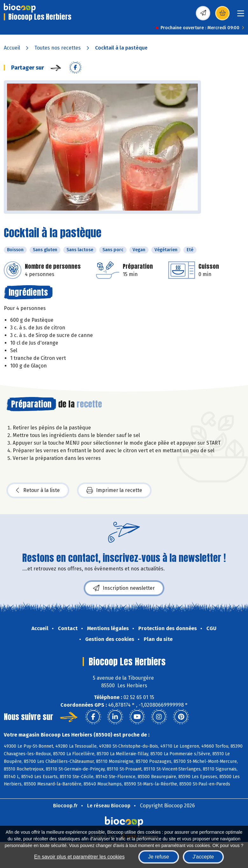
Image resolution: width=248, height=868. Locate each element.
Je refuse (159, 857)
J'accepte (203, 857)
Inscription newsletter (124, 588)
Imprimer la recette (114, 490)
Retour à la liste (38, 490)
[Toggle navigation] (241, 15)
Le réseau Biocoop (109, 806)
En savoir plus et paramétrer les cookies (79, 857)
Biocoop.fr (65, 806)
